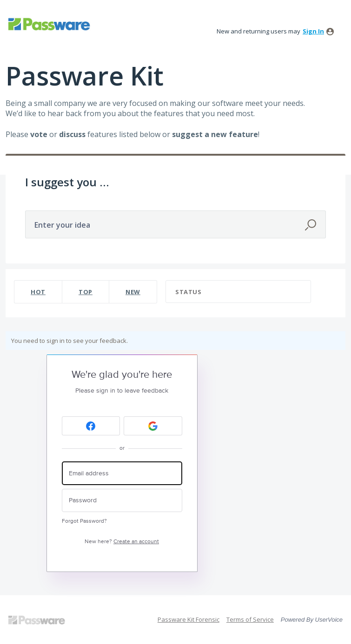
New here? (122, 542)
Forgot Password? (84, 521)
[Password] (122, 501)
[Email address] (122, 473)
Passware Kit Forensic (189, 619)
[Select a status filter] (239, 292)
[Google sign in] (153, 426)
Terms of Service (250, 619)
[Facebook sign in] (91, 426)
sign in (313, 31)
